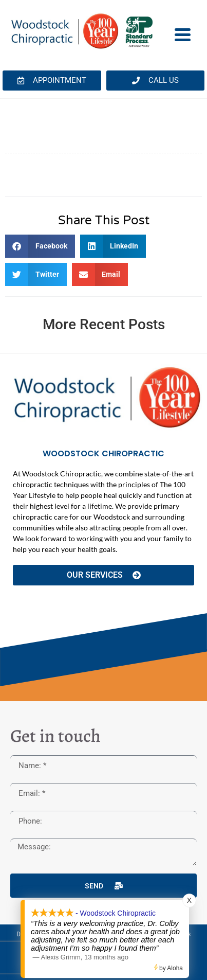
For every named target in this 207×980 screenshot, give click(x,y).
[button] (40, 246)
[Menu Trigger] (183, 34)
